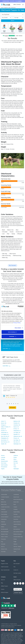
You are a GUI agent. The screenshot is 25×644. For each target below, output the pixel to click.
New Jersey (4, 463)
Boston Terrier (4, 504)
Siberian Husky (4, 549)
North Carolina (4, 465)
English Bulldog (17, 512)
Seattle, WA (4, 444)
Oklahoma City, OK (18, 436)
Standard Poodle (17, 549)
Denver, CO (16, 427)
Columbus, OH (17, 425)
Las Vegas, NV (17, 433)
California (16, 455)
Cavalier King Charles (5, 507)
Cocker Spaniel (4, 512)
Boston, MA (4, 423)
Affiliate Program (4, 586)
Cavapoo (15, 507)
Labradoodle (4, 524)
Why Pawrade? (17, 564)
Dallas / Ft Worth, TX (6, 427)
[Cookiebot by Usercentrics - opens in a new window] (18, 306)
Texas (15, 467)
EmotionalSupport (20, 28)
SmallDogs (4, 28)
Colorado (3, 457)
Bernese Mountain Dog (18, 499)
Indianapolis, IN (17, 431)
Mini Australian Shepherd (18, 532)
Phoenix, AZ (16, 438)
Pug (2, 542)
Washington (16, 469)
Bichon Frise (4, 502)
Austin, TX (3, 421)
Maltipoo (15, 527)
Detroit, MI (3, 429)
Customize (13, 336)
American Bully (4, 494)
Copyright (3, 625)
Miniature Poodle (4, 534)
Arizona (3, 455)
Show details (18, 328)
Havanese (3, 522)
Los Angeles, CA (5, 434)
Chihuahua (3, 509)
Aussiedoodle (16, 494)
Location (19, 573)
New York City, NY (5, 436)
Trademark (19, 625)
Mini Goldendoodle (5, 532)
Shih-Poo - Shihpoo (17, 547)
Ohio (15, 465)
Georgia (3, 459)
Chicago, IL (4, 425)
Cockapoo (16, 509)
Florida (15, 457)
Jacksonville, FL (5, 433)
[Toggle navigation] (22, 5)
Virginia (3, 469)
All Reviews (12, 408)
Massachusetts (4, 461)
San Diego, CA (17, 440)
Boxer (15, 504)
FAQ (14, 567)
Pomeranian (3, 539)
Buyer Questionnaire (5, 570)
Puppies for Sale (7, 8)
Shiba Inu (15, 544)
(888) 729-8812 (17, 5)
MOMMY (20, 1)
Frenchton (16, 514)
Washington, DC (17, 444)
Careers (3, 589)
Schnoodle (3, 544)
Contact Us (16, 570)
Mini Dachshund (17, 529)
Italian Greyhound (17, 522)
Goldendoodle (4, 519)
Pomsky (15, 539)
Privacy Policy (8, 625)
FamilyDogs (12, 28)
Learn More (7, 349)
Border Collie (16, 502)
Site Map (15, 573)
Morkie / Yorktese (4, 537)
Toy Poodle (3, 552)
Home (2, 8)
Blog (2, 583)
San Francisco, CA (5, 442)
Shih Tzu (3, 547)
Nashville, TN (17, 434)
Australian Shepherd (5, 497)
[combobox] (12, 15)
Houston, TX (4, 431)
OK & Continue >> (12, 332)
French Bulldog (4, 514)
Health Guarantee (5, 567)
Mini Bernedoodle (4, 529)
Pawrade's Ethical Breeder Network (8, 627)
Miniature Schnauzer (18, 534)
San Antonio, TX (5, 440)
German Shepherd (5, 517)
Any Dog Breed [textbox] (6, 15)
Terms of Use (14, 625)
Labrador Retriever (17, 524)
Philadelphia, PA (5, 438)
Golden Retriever (17, 517)
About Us (3, 580)
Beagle (2, 499)
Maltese (3, 527)
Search (12, 21)
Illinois (15, 459)
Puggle (15, 542)
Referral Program (5, 592)
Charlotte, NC (17, 423)
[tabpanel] (12, 391)
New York (16, 463)
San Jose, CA (17, 442)
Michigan (16, 461)
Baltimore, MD (17, 421)
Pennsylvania (4, 467)
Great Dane (16, 519)
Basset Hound (16, 497)
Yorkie (15, 552)
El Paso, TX (16, 429)
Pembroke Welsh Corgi (18, 537)
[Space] (6, 598)
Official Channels (17, 580)
